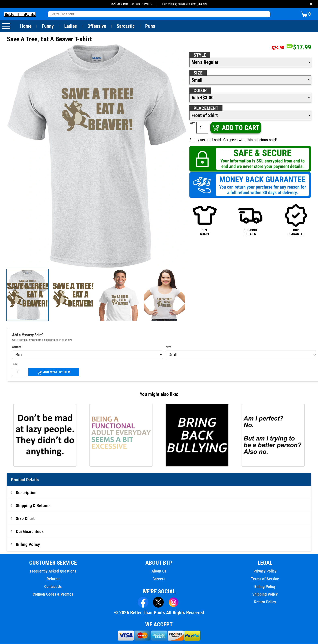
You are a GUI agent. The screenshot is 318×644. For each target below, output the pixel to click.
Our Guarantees (30, 532)
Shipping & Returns (33, 506)
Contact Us (53, 587)
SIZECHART (205, 220)
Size (198, 73)
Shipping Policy (265, 594)
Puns (150, 26)
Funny (48, 26)
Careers (159, 579)
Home (26, 26)
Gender (17, 348)
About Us (159, 571)
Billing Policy (28, 545)
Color (200, 91)
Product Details (25, 480)
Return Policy (265, 602)
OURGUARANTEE (296, 220)
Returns (53, 579)
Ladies (70, 26)
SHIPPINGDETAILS (250, 220)
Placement (206, 109)
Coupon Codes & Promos (53, 594)
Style (200, 55)
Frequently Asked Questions (53, 571)
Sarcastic (126, 26)
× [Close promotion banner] (311, 4)
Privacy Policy (265, 571)
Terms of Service (265, 579)
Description (26, 493)
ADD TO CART (235, 128)
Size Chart (25, 519)
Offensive (97, 26)
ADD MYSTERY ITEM (54, 373)
